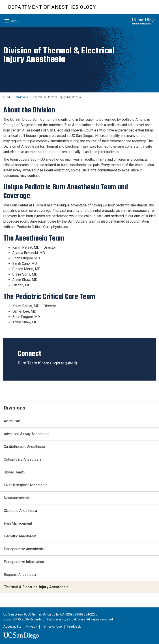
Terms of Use (52, 627)
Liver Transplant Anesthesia (26, 485)
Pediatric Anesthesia (20, 536)
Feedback (74, 627)
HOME (7, 97)
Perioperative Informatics (24, 562)
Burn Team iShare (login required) (47, 363)
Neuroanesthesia (17, 498)
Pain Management (18, 523)
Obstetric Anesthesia (20, 511)
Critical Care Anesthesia (23, 459)
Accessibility (12, 627)
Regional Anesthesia (20, 575)
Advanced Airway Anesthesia (27, 434)
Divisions (22, 97)
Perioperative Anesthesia (24, 549)
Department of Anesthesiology (52, 7)
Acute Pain (12, 421)
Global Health (14, 472)
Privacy (32, 627)
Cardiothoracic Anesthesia (24, 447)
